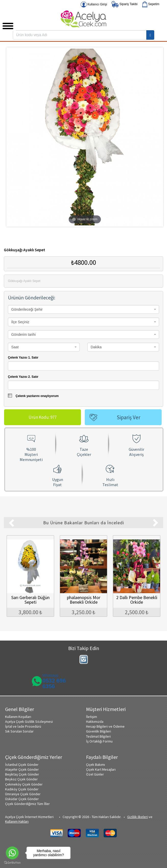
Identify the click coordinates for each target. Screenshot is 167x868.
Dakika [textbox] (96, 347)
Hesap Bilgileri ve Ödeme (105, 726)
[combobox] (83, 309)
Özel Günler (95, 774)
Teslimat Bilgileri (98, 736)
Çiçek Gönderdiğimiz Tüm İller (27, 803)
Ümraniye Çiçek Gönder (23, 793)
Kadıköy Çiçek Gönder (22, 789)
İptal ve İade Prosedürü (23, 726)
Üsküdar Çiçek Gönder (22, 798)
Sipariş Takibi (124, 4)
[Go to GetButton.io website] (12, 863)
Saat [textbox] (15, 347)
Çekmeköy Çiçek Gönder (24, 784)
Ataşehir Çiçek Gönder (22, 769)
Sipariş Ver (129, 417)
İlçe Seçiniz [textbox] (20, 322)
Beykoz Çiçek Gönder (21, 779)
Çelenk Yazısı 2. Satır (23, 377)
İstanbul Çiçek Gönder (22, 764)
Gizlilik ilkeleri (138, 816)
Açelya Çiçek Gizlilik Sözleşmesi (29, 721)
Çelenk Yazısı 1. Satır (23, 358)
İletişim (92, 716)
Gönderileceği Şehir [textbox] (27, 309)
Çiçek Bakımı (96, 764)
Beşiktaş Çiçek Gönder (22, 774)
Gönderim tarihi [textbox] (23, 334)
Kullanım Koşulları (18, 716)
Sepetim (151, 4)
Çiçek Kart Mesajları (101, 769)
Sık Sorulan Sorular (19, 731)
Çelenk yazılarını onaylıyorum (33, 396)
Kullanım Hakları (17, 821)
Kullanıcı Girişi (94, 4)
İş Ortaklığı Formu (99, 741)
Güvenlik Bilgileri (99, 731)
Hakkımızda (95, 721)
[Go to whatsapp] (12, 853)
